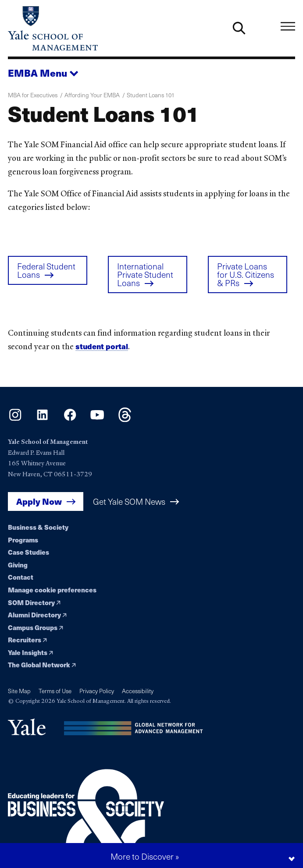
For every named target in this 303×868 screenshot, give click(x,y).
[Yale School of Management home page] (80, 28)
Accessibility (138, 691)
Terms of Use (55, 691)
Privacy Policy (97, 691)
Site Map (19, 691)
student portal (102, 349)
